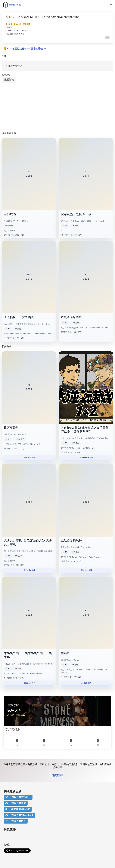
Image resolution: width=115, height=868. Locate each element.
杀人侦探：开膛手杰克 (19, 317)
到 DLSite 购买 (29, 570)
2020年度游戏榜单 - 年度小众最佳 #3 (26, 49)
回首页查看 (57, 775)
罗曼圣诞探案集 (71, 317)
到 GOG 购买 (86, 683)
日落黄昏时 (11, 428)
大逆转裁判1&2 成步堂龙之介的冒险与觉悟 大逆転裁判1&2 (85, 430)
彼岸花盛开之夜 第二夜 (76, 214)
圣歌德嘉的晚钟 (71, 540)
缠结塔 (65, 653)
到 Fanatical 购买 (86, 458)
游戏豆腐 (12, 5)
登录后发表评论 (14, 66)
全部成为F (11, 214)
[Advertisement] (57, 107)
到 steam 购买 (29, 458)
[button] (111, 4)
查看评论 (9, 80)
